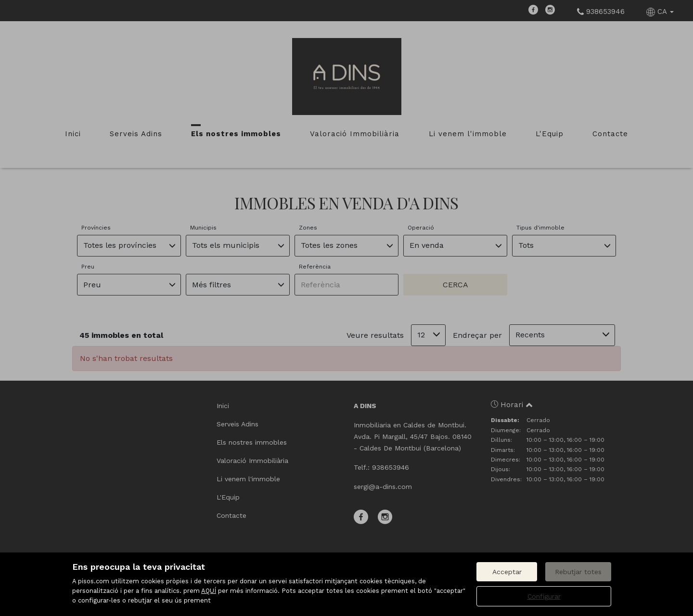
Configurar (544, 596)
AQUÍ (209, 591)
